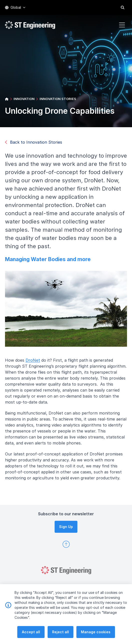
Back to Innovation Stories (34, 142)
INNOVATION (24, 99)
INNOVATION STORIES (58, 99)
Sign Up (66, 527)
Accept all (31, 638)
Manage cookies (96, 638)
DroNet (35, 362)
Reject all (60, 638)
